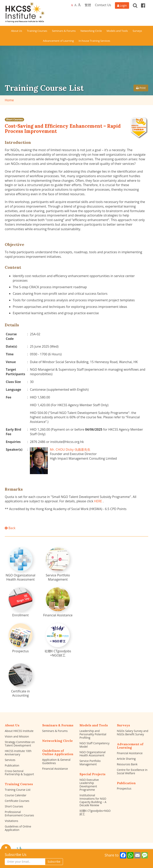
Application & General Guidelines (56, 761)
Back (10, 528)
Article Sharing (126, 759)
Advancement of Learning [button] (58, 41)
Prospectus (124, 788)
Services (10, 760)
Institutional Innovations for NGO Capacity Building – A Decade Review (93, 800)
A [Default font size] (72, 5)
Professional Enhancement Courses (19, 814)
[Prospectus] (21, 638)
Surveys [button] (137, 31)
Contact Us (103, 5)
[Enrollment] (21, 602)
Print (141, 88)
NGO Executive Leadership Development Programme (89, 785)
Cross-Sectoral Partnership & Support (19, 773)
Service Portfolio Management (90, 763)
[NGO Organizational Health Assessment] (21, 564)
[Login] (122, 5)
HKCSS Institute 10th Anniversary (18, 753)
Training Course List (18, 790)
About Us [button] (17, 31)
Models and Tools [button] (117, 31)
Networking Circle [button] (91, 31)
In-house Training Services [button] (94, 41)
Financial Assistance (55, 769)
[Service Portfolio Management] (58, 564)
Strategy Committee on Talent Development (20, 744)
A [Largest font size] (79, 5)
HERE (98, 501)
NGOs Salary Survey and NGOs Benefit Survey (133, 733)
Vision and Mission (17, 736)
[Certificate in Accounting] (21, 680)
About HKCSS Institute (19, 731)
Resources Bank (127, 764)
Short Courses (14, 119)
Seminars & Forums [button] (64, 31)
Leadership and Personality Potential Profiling (93, 734)
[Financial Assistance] (58, 602)
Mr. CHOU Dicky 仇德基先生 (70, 449)
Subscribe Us (16, 854)
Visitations (11, 821)
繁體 (88, 5)
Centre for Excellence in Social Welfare (132, 771)
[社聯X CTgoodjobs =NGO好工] (58, 640)
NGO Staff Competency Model (95, 745)
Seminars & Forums (55, 731)
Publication (12, 765)
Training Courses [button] (37, 31)
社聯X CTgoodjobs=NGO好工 (95, 812)
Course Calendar (16, 795)
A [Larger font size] (75, 5)
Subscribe (54, 862)
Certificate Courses (17, 801)
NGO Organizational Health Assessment (93, 754)
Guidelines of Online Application (18, 828)
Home (9, 100)
